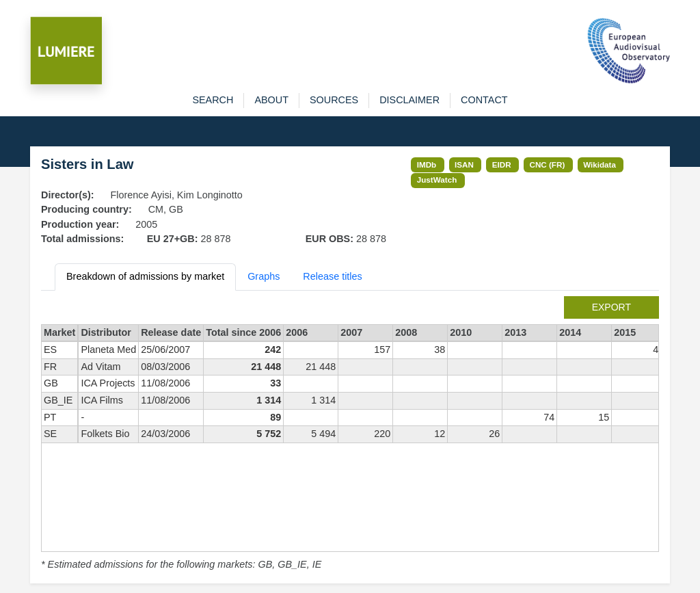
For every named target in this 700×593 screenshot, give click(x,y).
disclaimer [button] (409, 100)
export (611, 307)
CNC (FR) (548, 164)
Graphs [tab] (264, 276)
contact (484, 100)
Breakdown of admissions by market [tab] (145, 276)
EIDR (502, 164)
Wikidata (600, 164)
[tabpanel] (350, 434)
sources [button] (334, 100)
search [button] (213, 100)
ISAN (464, 164)
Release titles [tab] (332, 276)
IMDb (427, 164)
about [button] (271, 100)
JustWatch (437, 180)
